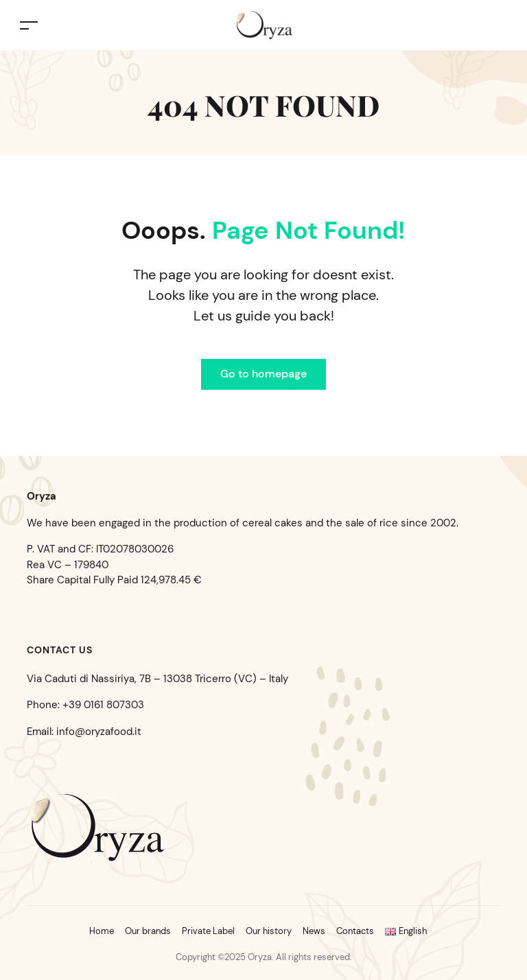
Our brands (148, 931)
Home (102, 931)
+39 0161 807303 (103, 705)
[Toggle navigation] (29, 25)
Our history (269, 931)
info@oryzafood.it (99, 732)
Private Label (208, 931)
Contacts (355, 931)
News (314, 931)
